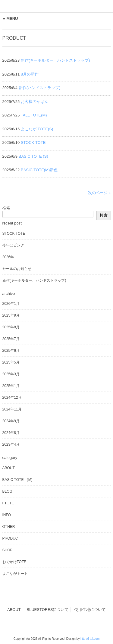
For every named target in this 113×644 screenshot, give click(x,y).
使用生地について (90, 610)
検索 (6, 208)
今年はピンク (13, 245)
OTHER (9, 527)
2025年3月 (11, 374)
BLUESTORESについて (47, 610)
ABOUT (9, 468)
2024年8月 (11, 433)
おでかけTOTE (14, 562)
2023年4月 (11, 444)
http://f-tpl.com (90, 639)
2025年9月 (11, 315)
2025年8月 (11, 327)
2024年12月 (12, 398)
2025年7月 (11, 339)
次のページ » (99, 193)
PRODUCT (11, 538)
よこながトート (15, 574)
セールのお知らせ (17, 269)
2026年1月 (11, 304)
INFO (7, 515)
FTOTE (8, 503)
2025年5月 (11, 362)
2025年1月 (11, 386)
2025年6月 (11, 351)
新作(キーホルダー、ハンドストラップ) (34, 280)
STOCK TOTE (14, 234)
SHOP (8, 550)
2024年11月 (12, 409)
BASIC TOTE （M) (17, 480)
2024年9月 (11, 421)
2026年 (8, 257)
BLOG (7, 491)
